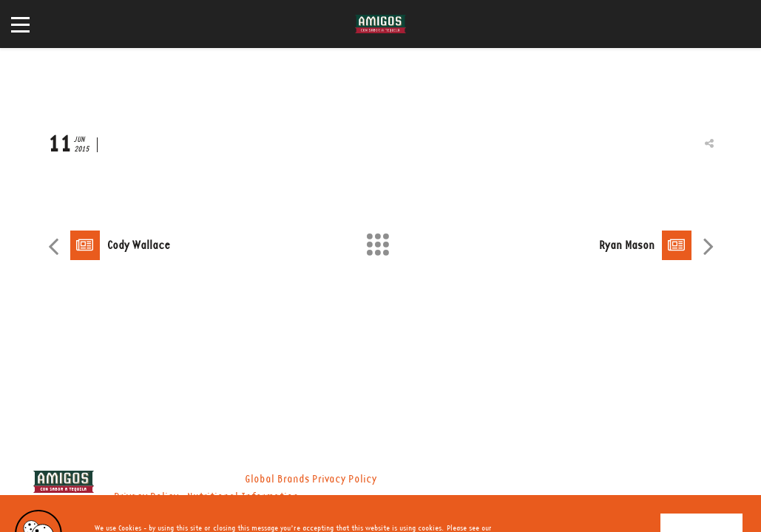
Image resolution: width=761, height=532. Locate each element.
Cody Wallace (139, 246)
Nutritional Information (243, 497)
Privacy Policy (146, 497)
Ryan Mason (627, 246)
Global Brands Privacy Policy (311, 480)
